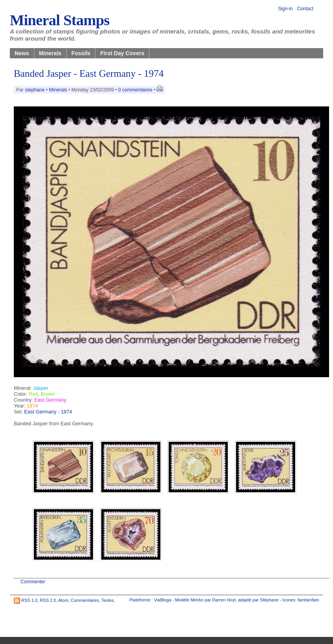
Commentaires (85, 600)
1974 (32, 406)
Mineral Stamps (60, 20)
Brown (48, 394)
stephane (35, 90)
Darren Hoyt (224, 600)
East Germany (50, 400)
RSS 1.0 (29, 600)
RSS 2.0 (48, 600)
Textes (108, 600)
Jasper (41, 388)
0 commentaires (136, 90)
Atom (63, 600)
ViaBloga (163, 600)
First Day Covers (122, 53)
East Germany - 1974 (48, 412)
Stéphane (269, 600)
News (22, 53)
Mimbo (197, 600)
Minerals (50, 53)
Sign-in (286, 9)
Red (33, 394)
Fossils (81, 53)
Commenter (33, 582)
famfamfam (308, 600)
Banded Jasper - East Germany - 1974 (89, 74)
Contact (305, 9)
